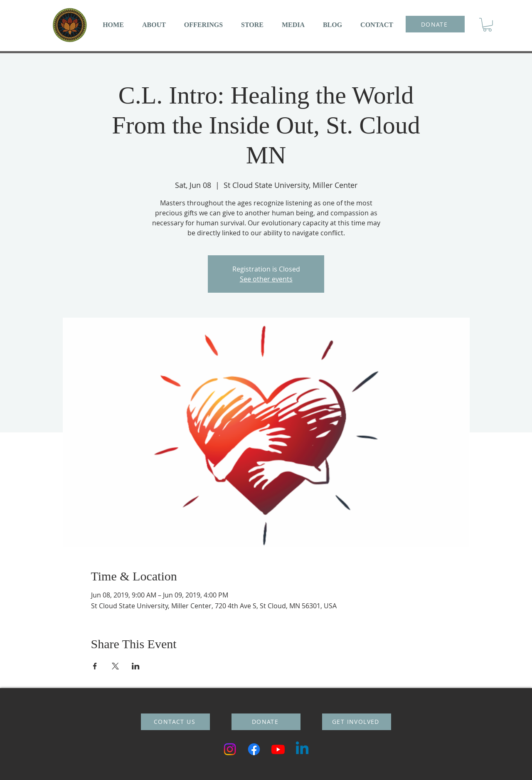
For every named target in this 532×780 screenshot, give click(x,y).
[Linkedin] (302, 749)
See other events (266, 279)
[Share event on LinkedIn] (136, 666)
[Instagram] (230, 749)
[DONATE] (435, 24)
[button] (154, 25)
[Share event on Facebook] (95, 666)
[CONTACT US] (175, 722)
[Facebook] (254, 749)
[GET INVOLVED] (357, 722)
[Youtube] (278, 749)
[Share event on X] (115, 666)
